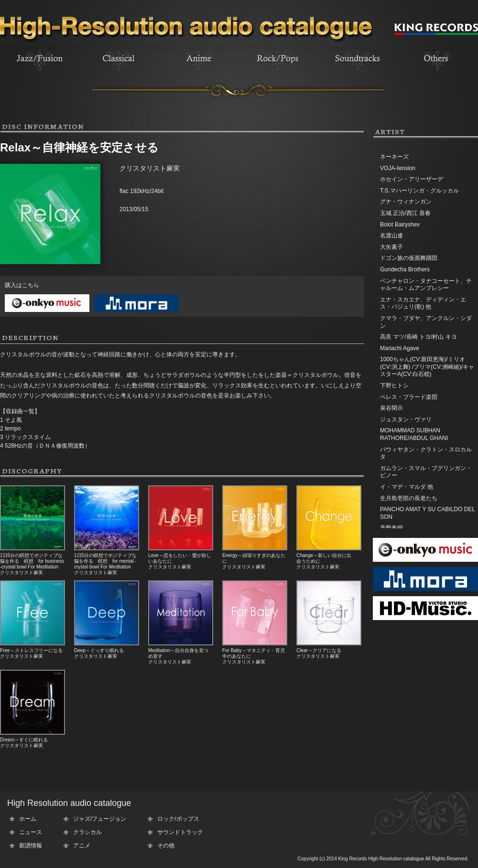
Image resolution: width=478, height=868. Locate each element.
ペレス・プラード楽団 (409, 397)
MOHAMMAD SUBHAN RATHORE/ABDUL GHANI (414, 434)
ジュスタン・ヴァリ (406, 419)
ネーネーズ (394, 157)
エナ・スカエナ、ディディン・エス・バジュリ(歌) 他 (423, 303)
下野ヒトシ (394, 386)
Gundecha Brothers (405, 269)
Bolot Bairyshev (400, 225)
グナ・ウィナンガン (406, 202)
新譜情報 (31, 846)
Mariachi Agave (400, 348)
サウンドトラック (180, 832)
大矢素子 (391, 247)
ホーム (28, 819)
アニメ (82, 846)
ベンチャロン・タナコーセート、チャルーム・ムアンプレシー (426, 285)
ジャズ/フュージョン (100, 819)
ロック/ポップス (178, 819)
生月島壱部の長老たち (409, 498)
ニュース (31, 832)
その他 (166, 846)
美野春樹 (391, 528)
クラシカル (87, 832)
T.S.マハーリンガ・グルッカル (419, 191)
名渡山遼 (391, 236)
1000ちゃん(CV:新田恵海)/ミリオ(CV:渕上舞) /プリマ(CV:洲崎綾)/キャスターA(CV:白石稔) (427, 367)
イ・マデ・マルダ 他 (407, 487)
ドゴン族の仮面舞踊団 (409, 258)
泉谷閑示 (391, 408)
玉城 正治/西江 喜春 (405, 213)
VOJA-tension (398, 168)
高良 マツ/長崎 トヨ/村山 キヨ (418, 337)
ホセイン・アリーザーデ (412, 179)
